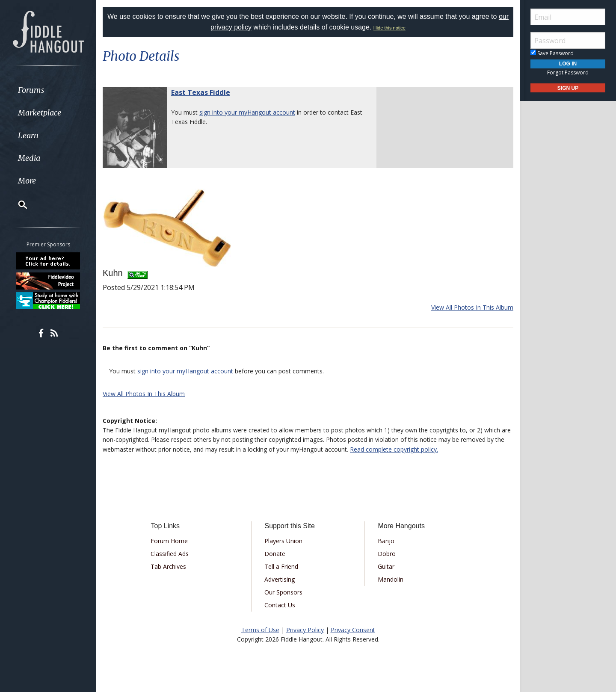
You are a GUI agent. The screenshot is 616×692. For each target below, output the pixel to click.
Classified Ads (170, 554)
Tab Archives (168, 566)
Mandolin (391, 579)
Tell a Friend (281, 566)
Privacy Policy (305, 630)
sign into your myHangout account (247, 112)
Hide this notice (389, 28)
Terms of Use (260, 630)
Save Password (552, 53)
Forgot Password (568, 72)
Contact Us (280, 605)
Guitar (386, 566)
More (27, 181)
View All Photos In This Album (472, 307)
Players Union (283, 541)
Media (29, 158)
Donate (275, 554)
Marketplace (40, 113)
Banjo (386, 541)
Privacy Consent (353, 630)
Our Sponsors (283, 592)
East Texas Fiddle (201, 92)
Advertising (280, 579)
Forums (31, 90)
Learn (28, 135)
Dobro (387, 554)
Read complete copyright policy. (394, 449)
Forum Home (169, 541)
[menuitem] (48, 90)
